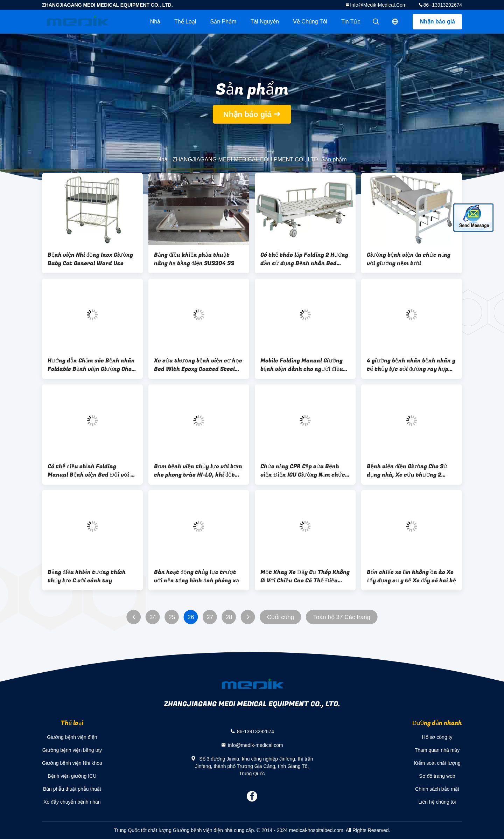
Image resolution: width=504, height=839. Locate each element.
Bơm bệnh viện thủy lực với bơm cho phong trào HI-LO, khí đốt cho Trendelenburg (198, 471)
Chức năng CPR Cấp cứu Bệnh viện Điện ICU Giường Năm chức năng (303, 471)
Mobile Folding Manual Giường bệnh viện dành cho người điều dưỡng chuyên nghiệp (302, 365)
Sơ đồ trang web (437, 776)
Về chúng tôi (310, 22)
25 (172, 617)
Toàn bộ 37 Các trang (342, 617)
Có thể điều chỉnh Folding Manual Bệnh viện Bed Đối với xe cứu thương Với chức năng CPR (92, 471)
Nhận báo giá (437, 22)
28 (229, 617)
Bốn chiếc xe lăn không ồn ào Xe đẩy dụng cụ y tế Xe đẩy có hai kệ (411, 576)
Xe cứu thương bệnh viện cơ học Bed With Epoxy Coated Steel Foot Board (198, 365)
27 (210, 617)
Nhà (155, 22)
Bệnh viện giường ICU (72, 776)
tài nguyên (265, 22)
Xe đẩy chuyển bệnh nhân (72, 802)
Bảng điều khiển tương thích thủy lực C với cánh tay (87, 576)
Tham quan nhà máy (437, 750)
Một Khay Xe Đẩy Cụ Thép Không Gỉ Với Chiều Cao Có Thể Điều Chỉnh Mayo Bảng (305, 576)
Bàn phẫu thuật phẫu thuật (72, 789)
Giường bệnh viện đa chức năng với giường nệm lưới (409, 259)
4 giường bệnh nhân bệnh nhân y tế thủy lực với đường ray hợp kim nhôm (411, 365)
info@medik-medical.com (378, 5)
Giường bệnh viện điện (72, 737)
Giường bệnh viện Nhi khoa (72, 763)
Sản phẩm (223, 22)
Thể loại (185, 22)
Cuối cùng (281, 617)
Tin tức (351, 22)
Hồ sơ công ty (437, 737)
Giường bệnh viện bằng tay (72, 750)
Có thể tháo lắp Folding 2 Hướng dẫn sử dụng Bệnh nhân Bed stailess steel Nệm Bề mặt (304, 259)
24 (153, 617)
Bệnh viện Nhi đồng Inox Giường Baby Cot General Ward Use (90, 259)
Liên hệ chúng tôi (437, 802)
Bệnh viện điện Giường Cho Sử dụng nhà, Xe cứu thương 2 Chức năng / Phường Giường (407, 471)
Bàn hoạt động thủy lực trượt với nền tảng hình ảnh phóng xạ (197, 576)
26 (191, 617)
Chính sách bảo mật (437, 789)
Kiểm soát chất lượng (437, 763)
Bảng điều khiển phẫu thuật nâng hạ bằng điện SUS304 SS (194, 259)
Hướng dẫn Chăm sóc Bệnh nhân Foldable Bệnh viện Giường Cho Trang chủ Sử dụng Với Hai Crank (91, 365)
